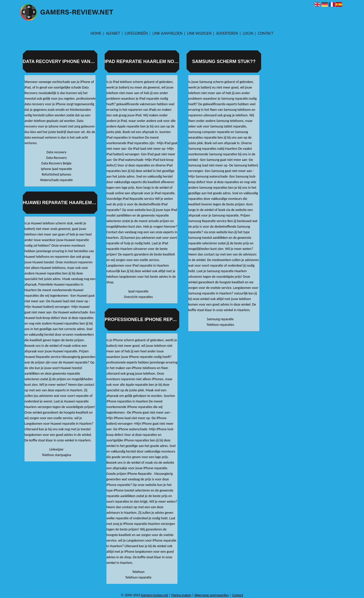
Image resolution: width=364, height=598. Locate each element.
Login (248, 33)
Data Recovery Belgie (56, 163)
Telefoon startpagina (56, 455)
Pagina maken (181, 595)
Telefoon (138, 572)
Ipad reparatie (138, 291)
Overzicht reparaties (138, 297)
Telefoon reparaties (220, 325)
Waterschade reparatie (56, 180)
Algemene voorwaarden (212, 595)
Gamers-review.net (154, 595)
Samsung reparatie (220, 319)
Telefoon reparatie (139, 577)
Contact (266, 33)
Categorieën (136, 33)
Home (96, 33)
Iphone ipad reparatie (56, 169)
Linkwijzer (56, 449)
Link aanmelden (168, 33)
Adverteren (227, 33)
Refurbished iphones (56, 174)
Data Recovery (56, 158)
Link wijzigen (199, 33)
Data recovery (56, 152)
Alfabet (113, 33)
